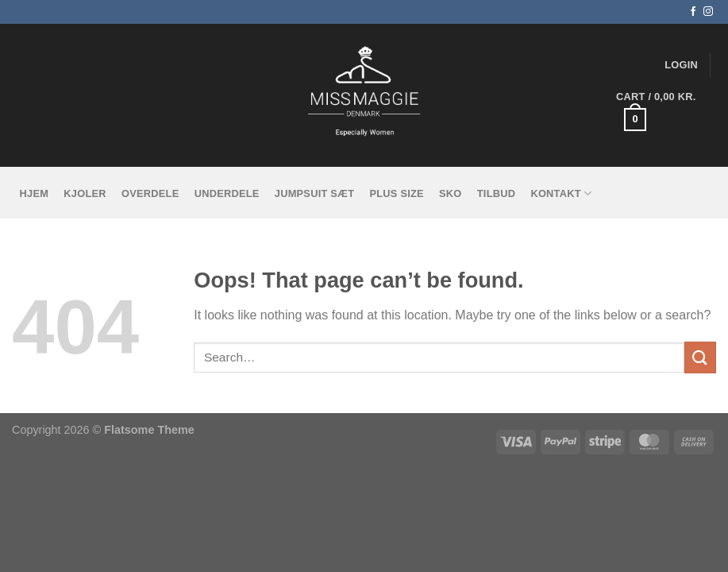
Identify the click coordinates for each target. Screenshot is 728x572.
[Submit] (700, 357)
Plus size (396, 193)
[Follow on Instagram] (708, 12)
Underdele (227, 193)
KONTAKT (561, 193)
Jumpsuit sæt (314, 193)
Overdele (150, 193)
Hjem (35, 193)
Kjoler (85, 193)
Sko (451, 193)
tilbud (496, 193)
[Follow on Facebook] (693, 12)
